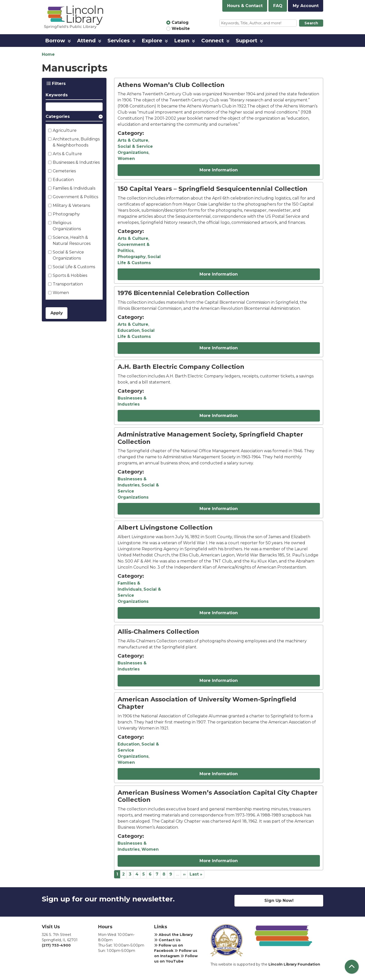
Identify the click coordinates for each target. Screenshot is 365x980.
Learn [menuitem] (182, 41)
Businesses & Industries (76, 162)
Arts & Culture (67, 154)
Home (48, 54)
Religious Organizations (67, 226)
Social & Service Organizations (68, 255)
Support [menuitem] (247, 41)
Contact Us (167, 940)
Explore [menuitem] (152, 41)
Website (181, 29)
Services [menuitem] (119, 41)
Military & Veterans (71, 205)
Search (311, 23)
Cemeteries (64, 171)
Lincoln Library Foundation (294, 964)
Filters (56, 84)
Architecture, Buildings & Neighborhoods (76, 142)
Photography (66, 214)
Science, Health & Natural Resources (72, 240)
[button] (74, 117)
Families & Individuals (74, 188)
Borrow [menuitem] (55, 41)
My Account (306, 6)
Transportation (68, 284)
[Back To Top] (352, 967)
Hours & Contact (245, 6)
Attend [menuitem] (86, 41)
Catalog (180, 22)
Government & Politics (75, 197)
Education (63, 180)
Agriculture (65, 130)
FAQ (278, 6)
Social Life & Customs (74, 267)
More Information (219, 170)
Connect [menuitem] (213, 41)
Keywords (57, 95)
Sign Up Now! (279, 901)
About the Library (173, 935)
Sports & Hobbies (70, 275)
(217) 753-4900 (56, 945)
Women (61, 293)
